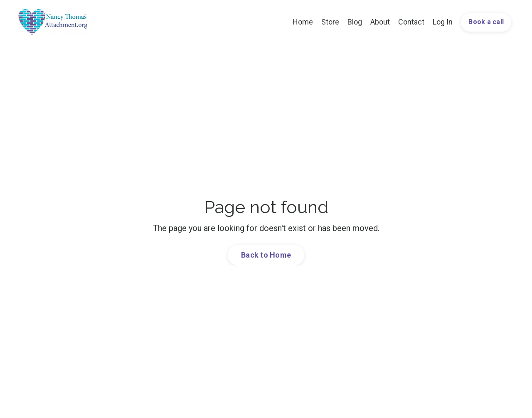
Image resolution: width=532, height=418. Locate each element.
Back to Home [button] (266, 255)
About (380, 22)
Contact (411, 22)
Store (330, 22)
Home (303, 22)
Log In (443, 22)
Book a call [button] (486, 22)
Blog (355, 22)
